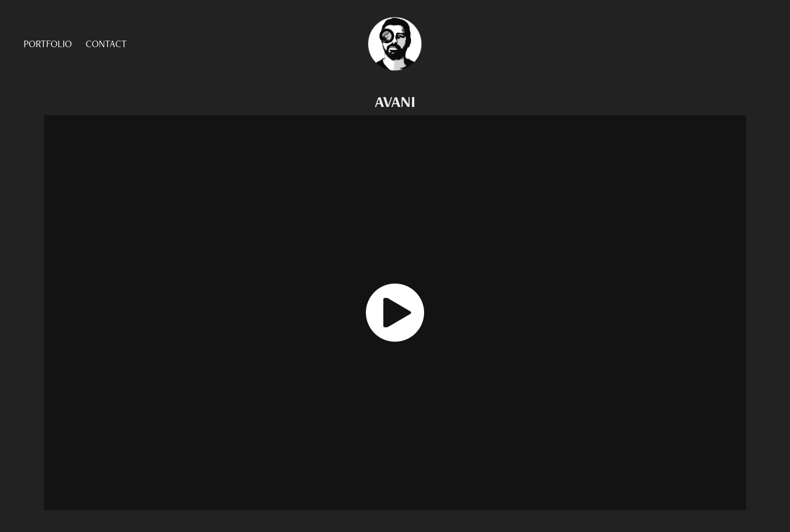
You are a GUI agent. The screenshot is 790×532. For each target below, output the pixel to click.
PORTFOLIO (48, 44)
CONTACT (106, 44)
